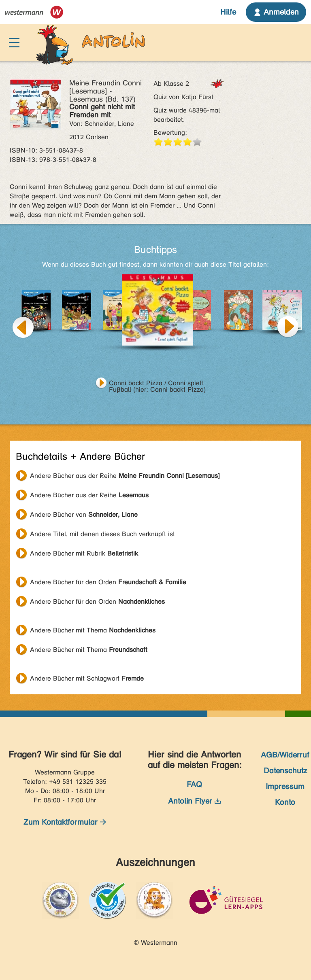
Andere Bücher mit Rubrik (84, 553)
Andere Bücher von (84, 514)
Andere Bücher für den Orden (108, 582)
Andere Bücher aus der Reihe (125, 476)
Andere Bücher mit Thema (93, 630)
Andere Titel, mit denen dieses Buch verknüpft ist (102, 534)
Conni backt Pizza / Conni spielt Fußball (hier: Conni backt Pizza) (157, 384)
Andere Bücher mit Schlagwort (87, 678)
